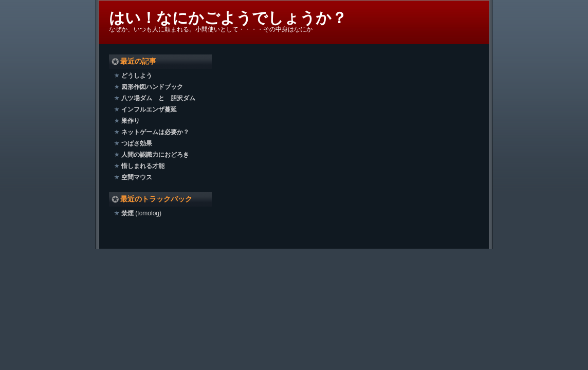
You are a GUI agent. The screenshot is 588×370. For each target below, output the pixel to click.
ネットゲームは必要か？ (155, 132)
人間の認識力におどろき (155, 155)
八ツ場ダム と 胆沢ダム (158, 98)
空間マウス (137, 177)
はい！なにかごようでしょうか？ (228, 18)
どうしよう (137, 76)
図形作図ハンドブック (152, 87)
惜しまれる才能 (143, 166)
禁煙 (127, 213)
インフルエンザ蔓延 (149, 109)
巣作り (131, 121)
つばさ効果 (137, 143)
